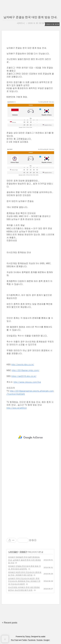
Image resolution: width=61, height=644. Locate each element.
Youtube (40, 640)
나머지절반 (13, 552)
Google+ (47, 640)
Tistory (28, 637)
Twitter (25, 640)
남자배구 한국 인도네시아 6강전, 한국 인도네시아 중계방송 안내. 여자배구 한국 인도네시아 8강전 (24, 581)
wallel (43, 637)
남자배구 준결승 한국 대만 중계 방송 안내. (30, 17)
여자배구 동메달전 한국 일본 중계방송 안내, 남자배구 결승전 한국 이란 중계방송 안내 (24, 560)
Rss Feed (15, 640)
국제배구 (23, 552)
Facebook (32, 640)
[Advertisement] (30, 437)
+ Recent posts (10, 623)
